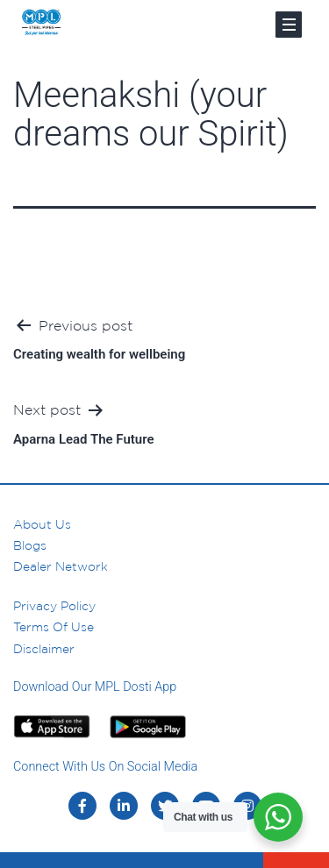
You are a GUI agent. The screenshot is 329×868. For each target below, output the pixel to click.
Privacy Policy (54, 606)
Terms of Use (54, 627)
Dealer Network (61, 566)
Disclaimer (44, 649)
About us (42, 524)
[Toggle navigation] (289, 25)
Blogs (30, 545)
